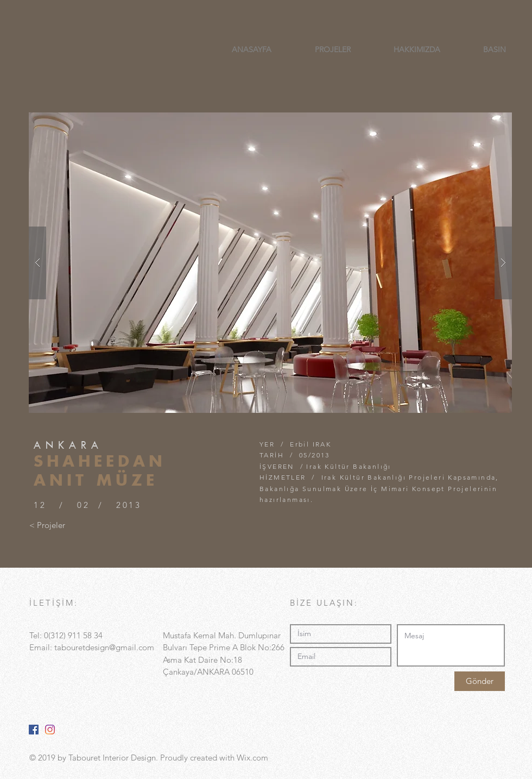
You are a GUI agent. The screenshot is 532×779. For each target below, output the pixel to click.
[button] (270, 263)
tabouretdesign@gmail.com (104, 647)
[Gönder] (480, 681)
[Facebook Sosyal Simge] (34, 730)
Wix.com (252, 758)
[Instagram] (50, 730)
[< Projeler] (47, 525)
